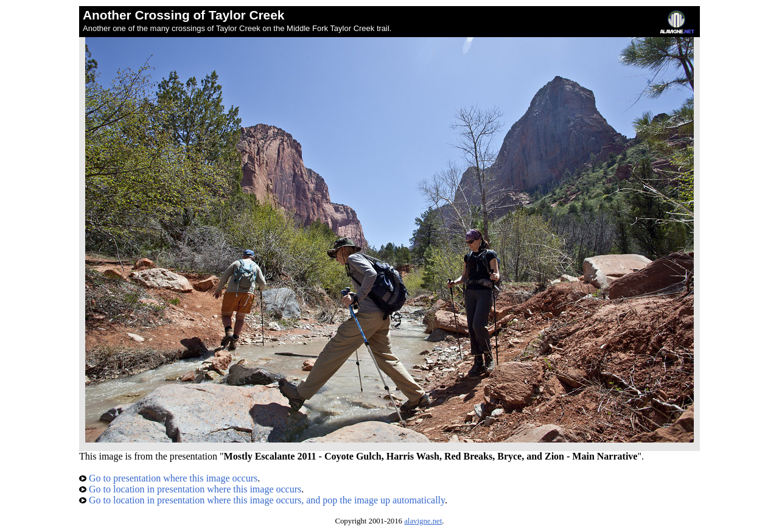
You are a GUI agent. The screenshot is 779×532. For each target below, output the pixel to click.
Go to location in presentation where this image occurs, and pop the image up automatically (262, 500)
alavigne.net (423, 521)
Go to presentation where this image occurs (168, 478)
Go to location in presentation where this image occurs (190, 489)
